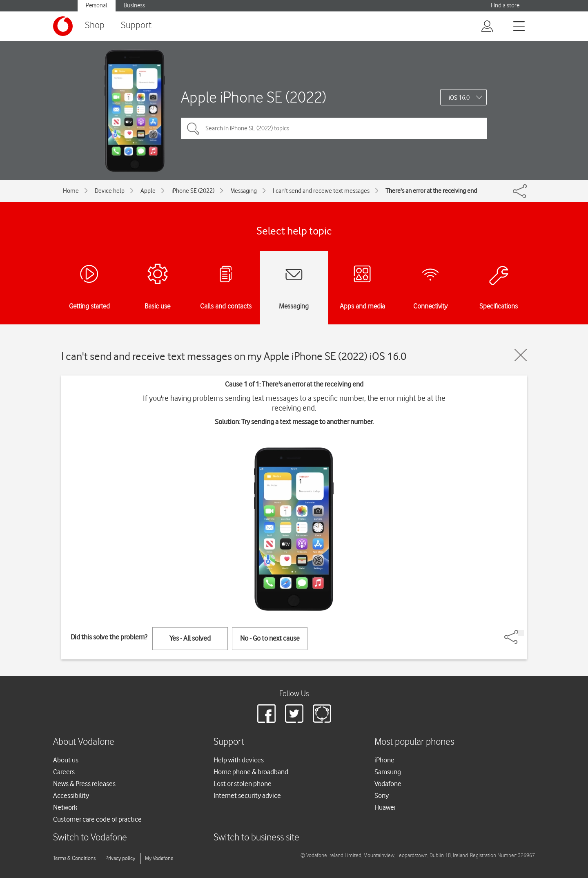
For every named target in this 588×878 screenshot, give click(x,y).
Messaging (244, 191)
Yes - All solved (190, 638)
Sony (382, 795)
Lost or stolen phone (243, 784)
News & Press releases (84, 784)
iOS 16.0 (459, 98)
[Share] (521, 633)
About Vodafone (84, 742)
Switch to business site (256, 838)
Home (71, 191)
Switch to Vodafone (90, 838)
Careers (64, 772)
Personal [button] (97, 6)
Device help (110, 191)
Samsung (388, 772)
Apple (148, 191)
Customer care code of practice (97, 819)
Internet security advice (247, 795)
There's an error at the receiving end (431, 191)
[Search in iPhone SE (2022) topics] (334, 128)
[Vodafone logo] (63, 26)
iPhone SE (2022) (193, 191)
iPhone (384, 760)
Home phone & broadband (251, 772)
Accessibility (71, 795)
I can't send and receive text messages (321, 191)
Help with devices (239, 760)
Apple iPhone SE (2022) (254, 97)
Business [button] (134, 6)
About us (66, 760)
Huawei (385, 807)
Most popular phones (414, 742)
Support (136, 26)
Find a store (505, 6)
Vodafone (388, 784)
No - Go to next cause (270, 638)
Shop (95, 26)
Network (65, 807)
